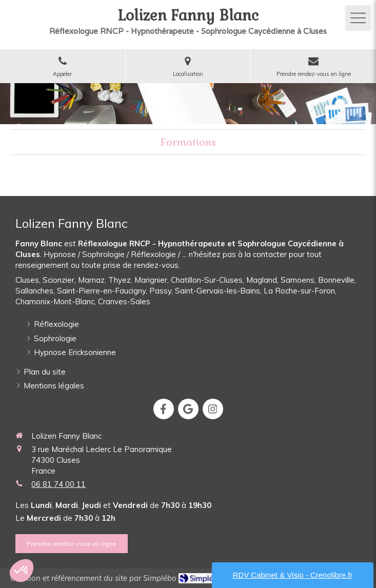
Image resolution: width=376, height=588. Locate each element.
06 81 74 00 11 (58, 484)
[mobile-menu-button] (358, 18)
